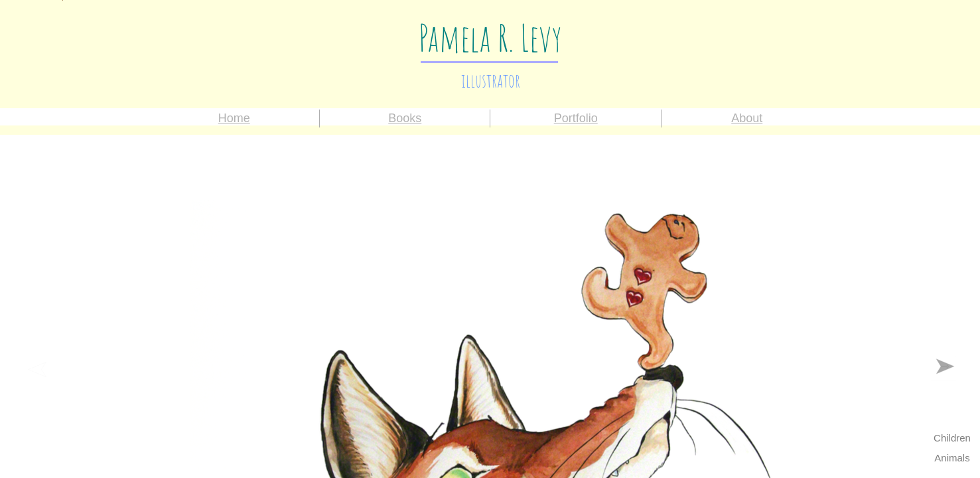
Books (405, 118)
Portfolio (576, 118)
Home (234, 118)
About (747, 118)
